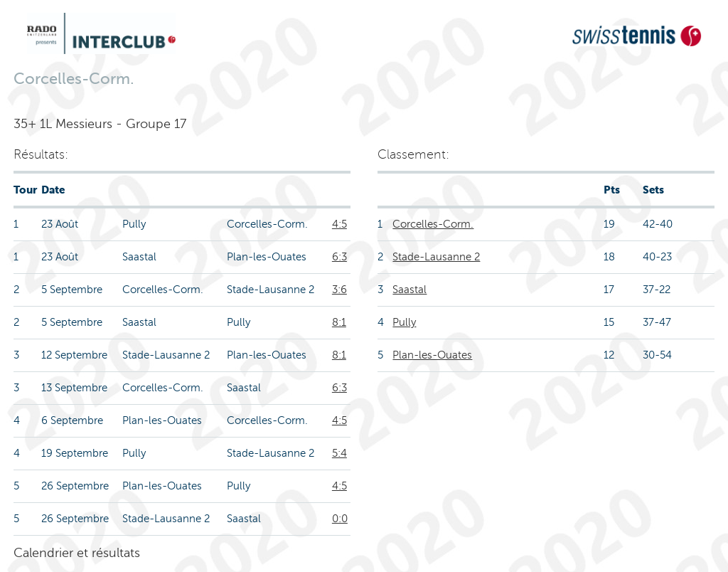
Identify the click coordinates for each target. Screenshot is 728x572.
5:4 (339, 453)
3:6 (339, 290)
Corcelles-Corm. (433, 224)
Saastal (409, 290)
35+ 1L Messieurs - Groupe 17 (100, 124)
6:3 (339, 257)
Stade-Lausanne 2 (436, 257)
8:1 (339, 322)
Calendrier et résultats (77, 553)
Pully (404, 322)
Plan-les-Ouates (432, 355)
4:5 (339, 224)
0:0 (340, 519)
